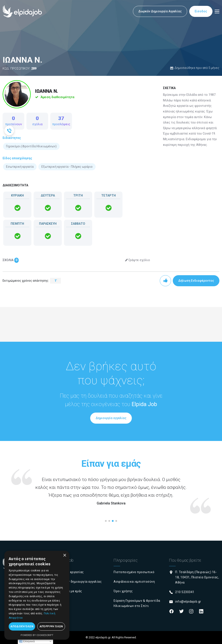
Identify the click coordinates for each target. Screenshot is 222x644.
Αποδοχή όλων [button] (22, 626)
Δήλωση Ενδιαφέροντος (196, 281)
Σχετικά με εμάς (70, 591)
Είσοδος (201, 11)
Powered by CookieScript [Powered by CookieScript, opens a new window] (37, 635)
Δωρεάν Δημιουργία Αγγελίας (160, 11)
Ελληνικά (27, 641)
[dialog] (37, 595)
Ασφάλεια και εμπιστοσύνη (134, 582)
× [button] (64, 555)
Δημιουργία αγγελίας (111, 418)
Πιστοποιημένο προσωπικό (134, 572)
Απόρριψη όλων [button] (51, 626)
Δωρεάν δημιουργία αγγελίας (80, 582)
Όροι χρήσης (123, 591)
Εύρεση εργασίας (71, 572)
